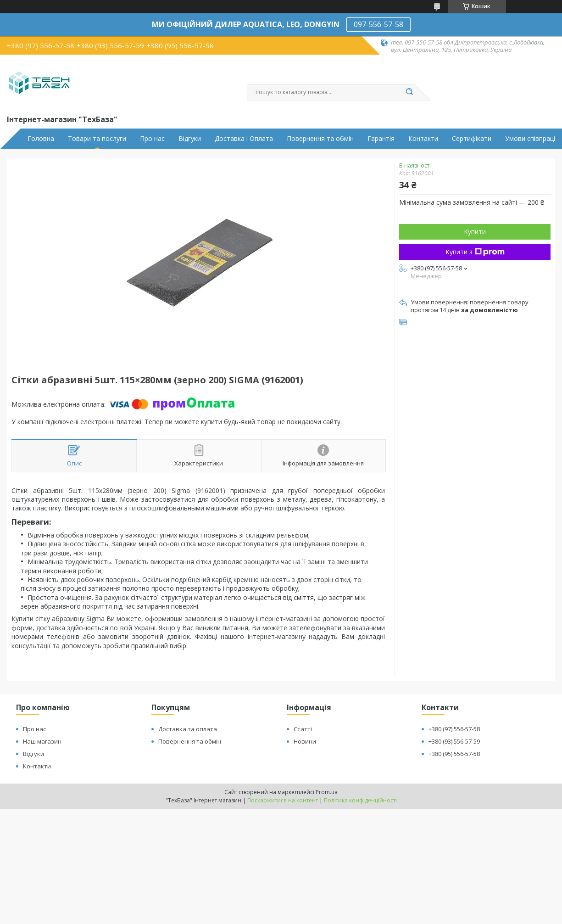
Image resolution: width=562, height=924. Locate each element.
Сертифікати (472, 139)
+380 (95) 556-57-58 (454, 754)
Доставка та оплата (188, 729)
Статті (303, 729)
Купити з (475, 252)
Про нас (152, 139)
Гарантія (381, 139)
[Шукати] (410, 92)
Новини (305, 741)
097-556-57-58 (378, 24)
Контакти (423, 139)
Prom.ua (327, 792)
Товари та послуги (97, 139)
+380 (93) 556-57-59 (454, 741)
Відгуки (190, 139)
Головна (41, 139)
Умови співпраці (530, 139)
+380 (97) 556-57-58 (454, 729)
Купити (475, 232)
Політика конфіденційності (360, 800)
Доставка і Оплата (244, 139)
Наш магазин (42, 741)
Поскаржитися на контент (283, 800)
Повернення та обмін (320, 139)
